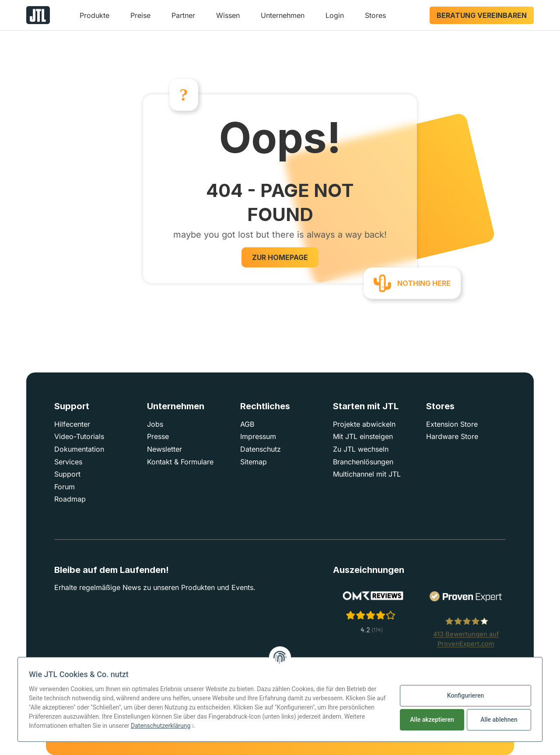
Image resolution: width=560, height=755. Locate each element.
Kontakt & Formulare (180, 462)
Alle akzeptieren (432, 720)
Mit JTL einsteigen (363, 436)
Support (67, 474)
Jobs (155, 424)
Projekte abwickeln (364, 424)
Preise (140, 15)
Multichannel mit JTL (367, 474)
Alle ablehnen (499, 720)
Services (68, 462)
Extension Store (452, 424)
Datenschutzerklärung (161, 726)
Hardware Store (452, 436)
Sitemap (254, 462)
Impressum (258, 436)
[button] (94, 19)
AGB (247, 424)
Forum (65, 487)
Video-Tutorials (79, 436)
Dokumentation (79, 449)
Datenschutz (261, 449)
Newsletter (164, 449)
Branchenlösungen (363, 462)
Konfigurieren (465, 695)
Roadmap (70, 499)
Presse (158, 436)
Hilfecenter (72, 424)
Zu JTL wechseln (361, 449)
